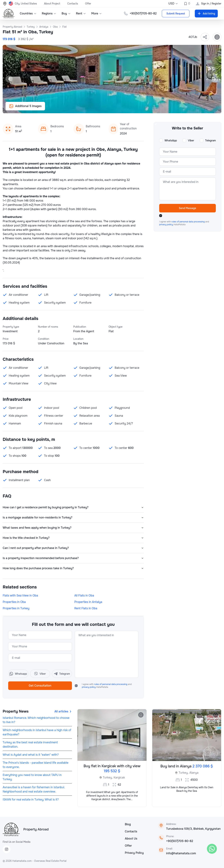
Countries (28, 13)
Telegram (210, 140)
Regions (49, 13)
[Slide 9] (129, 109)
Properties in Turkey (16, 608)
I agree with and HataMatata (107, 686)
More (97, 13)
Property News (16, 711)
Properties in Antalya (88, 602)
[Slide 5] (112, 109)
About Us (131, 839)
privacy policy (89, 687)
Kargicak (119, 777)
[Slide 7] (121, 109)
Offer (88, 4)
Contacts (73, 4)
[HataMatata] (11, 829)
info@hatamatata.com (181, 853)
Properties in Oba (14, 602)
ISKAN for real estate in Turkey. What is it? (31, 800)
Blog (128, 824)
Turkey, (108, 777)
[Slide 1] (95, 109)
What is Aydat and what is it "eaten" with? (31, 755)
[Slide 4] (108, 109)
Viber (191, 140)
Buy (66, 13)
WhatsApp (171, 140)
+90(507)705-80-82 (180, 841)
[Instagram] (7, 849)
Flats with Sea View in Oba (20, 595)
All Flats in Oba (84, 595)
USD (173, 3)
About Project (52, 4)
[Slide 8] (125, 109)
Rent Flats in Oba (86, 608)
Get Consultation (40, 686)
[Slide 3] (103, 109)
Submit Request (176, 14)
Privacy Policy (134, 853)
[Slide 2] (99, 109)
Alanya (194, 773)
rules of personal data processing (111, 684)
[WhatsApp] (212, 849)
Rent (81, 13)
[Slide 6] (116, 109)
